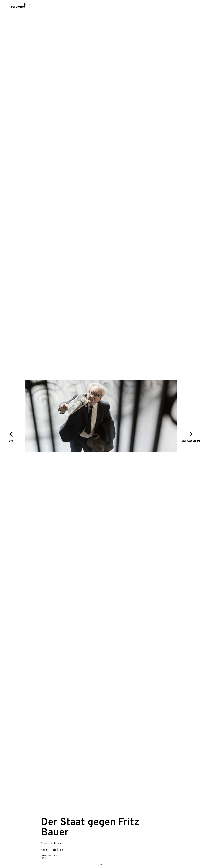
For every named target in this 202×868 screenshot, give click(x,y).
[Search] (189, 6)
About (153, 6)
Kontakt (169, 6)
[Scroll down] (101, 864)
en (181, 6)
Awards (127, 6)
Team (141, 6)
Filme (98, 6)
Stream (112, 6)
